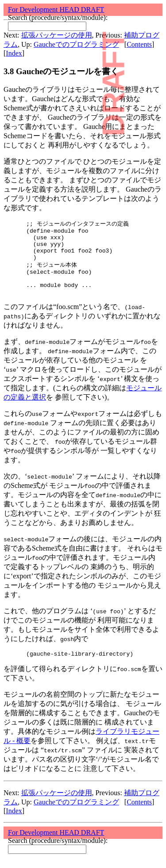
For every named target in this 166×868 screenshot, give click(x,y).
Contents (139, 44)
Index (14, 53)
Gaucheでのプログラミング (76, 44)
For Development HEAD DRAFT (56, 9)
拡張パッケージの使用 (57, 35)
